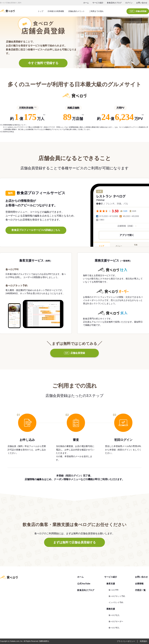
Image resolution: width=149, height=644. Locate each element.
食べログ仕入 (114, 615)
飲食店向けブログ (114, 3)
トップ (41, 11)
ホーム (86, 3)
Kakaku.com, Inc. (17, 641)
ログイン (129, 3)
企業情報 (139, 584)
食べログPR (113, 590)
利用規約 (144, 641)
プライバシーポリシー (126, 641)
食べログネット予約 (117, 596)
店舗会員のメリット (76, 11)
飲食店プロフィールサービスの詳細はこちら (36, 230)
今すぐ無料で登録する (43, 63)
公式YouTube (84, 584)
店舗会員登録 (138, 11)
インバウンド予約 (116, 602)
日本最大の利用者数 (56, 11)
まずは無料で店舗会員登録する (74, 542)
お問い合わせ (142, 3)
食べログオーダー (116, 621)
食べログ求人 (114, 628)
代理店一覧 (140, 590)
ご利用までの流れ (96, 11)
